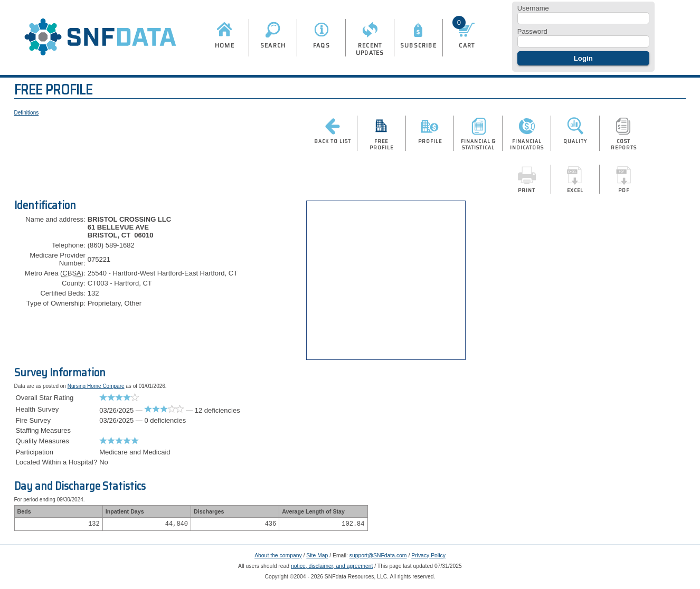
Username (533, 8)
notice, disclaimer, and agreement (332, 568)
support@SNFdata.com (378, 557)
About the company (278, 557)
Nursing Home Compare (96, 386)
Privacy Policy (428, 557)
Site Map (317, 557)
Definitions (27, 113)
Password (532, 31)
